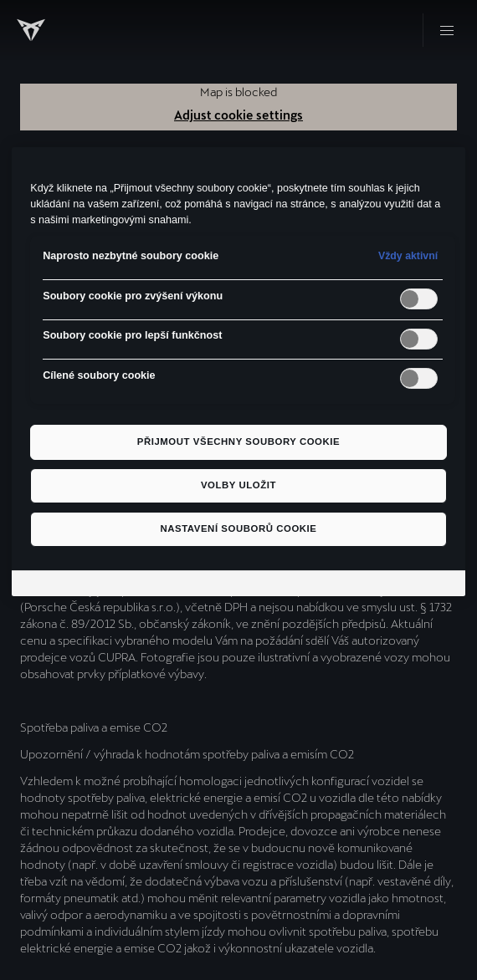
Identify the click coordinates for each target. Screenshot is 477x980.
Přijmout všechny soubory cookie (238, 442)
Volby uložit (238, 485)
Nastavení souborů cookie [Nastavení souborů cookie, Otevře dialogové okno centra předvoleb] (238, 528)
